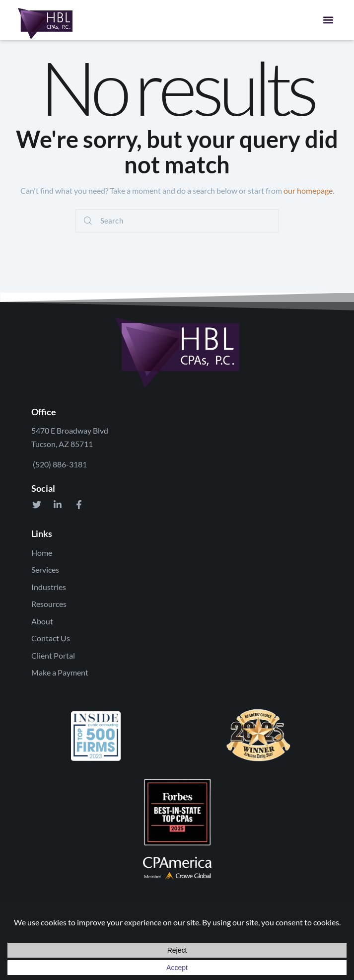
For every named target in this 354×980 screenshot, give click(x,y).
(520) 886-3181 (59, 464)
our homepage (308, 190)
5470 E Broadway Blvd (70, 430)
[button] (328, 20)
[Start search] (88, 221)
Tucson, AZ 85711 (62, 444)
